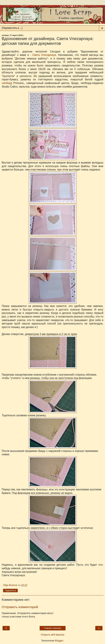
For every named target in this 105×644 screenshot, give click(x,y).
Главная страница (53, 628)
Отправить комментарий (20, 607)
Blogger (59, 641)
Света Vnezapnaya (44, 55)
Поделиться (10, 591)
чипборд (7, 83)
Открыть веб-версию (52, 635)
